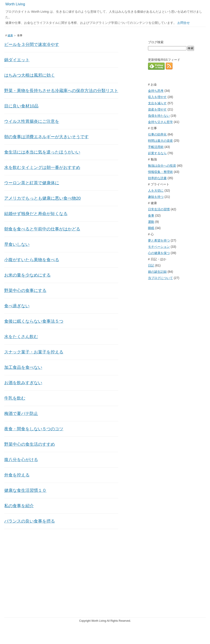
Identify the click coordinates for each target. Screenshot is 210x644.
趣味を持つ (156, 197)
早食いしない (17, 244)
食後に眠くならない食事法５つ (34, 321)
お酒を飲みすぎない (23, 383)
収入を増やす (157, 97)
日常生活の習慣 (159, 209)
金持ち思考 (156, 91)
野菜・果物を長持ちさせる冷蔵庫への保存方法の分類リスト (61, 91)
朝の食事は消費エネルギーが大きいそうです (46, 137)
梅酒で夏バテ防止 (21, 413)
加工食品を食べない (23, 367)
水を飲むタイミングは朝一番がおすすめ (42, 167)
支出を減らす (157, 103)
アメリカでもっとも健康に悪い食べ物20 (42, 198)
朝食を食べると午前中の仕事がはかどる (42, 229)
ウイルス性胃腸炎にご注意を (32, 121)
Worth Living (15, 4)
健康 (10, 35)
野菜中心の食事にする (25, 290)
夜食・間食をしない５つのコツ (34, 429)
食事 (151, 215)
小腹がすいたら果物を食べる (32, 260)
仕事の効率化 (157, 134)
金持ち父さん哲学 (160, 122)
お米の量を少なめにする (27, 275)
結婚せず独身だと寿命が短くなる (36, 214)
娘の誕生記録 (157, 272)
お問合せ (184, 23)
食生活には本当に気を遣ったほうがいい (42, 152)
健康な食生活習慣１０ (25, 490)
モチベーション (159, 247)
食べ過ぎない (17, 306)
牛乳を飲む (15, 398)
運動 (151, 222)
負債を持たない (159, 116)
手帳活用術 (156, 147)
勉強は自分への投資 (162, 166)
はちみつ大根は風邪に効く (30, 75)
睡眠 (151, 228)
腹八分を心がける (21, 460)
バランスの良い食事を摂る (30, 521)
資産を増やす (157, 109)
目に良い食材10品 (21, 106)
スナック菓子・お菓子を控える (34, 352)
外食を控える (17, 475)
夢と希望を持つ (159, 240)
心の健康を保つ (159, 253)
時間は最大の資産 (160, 141)
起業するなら (157, 153)
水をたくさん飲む (21, 337)
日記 (151, 265)
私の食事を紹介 (19, 506)
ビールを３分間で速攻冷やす (32, 44)
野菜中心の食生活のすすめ (30, 444)
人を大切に (156, 191)
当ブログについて (160, 278)
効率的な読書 (157, 178)
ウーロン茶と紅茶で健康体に (32, 183)
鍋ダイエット (17, 60)
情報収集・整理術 (160, 172)
